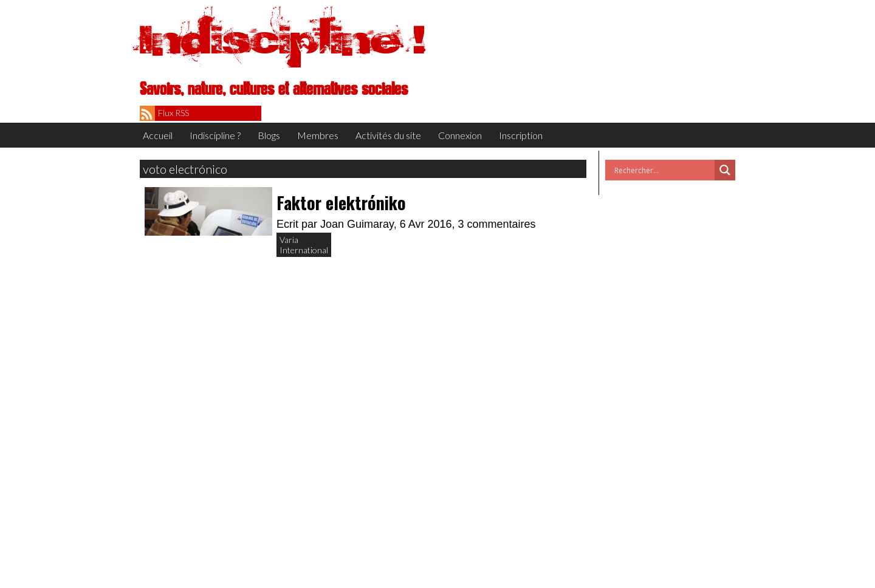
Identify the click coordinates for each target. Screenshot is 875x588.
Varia (289, 240)
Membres (318, 135)
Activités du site (388, 135)
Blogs (269, 135)
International (304, 250)
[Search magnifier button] (725, 170)
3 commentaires (497, 224)
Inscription (521, 135)
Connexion (460, 135)
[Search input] (663, 170)
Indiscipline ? (215, 135)
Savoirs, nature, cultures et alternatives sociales (274, 89)
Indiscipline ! (283, 39)
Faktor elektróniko (341, 203)
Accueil (158, 135)
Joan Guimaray (357, 224)
